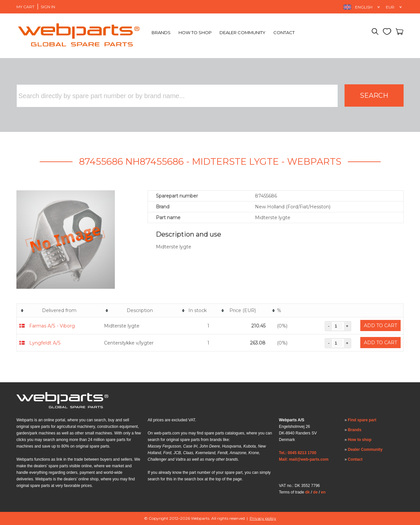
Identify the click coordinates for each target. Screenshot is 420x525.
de (315, 492)
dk (307, 492)
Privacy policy (263, 518)
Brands (161, 32)
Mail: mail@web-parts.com (304, 459)
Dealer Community (242, 32)
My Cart (25, 7)
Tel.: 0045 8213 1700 (298, 453)
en (323, 492)
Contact (284, 32)
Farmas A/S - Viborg (52, 326)
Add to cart (380, 325)
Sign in (48, 7)
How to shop (195, 32)
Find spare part (362, 420)
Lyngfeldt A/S (45, 343)
